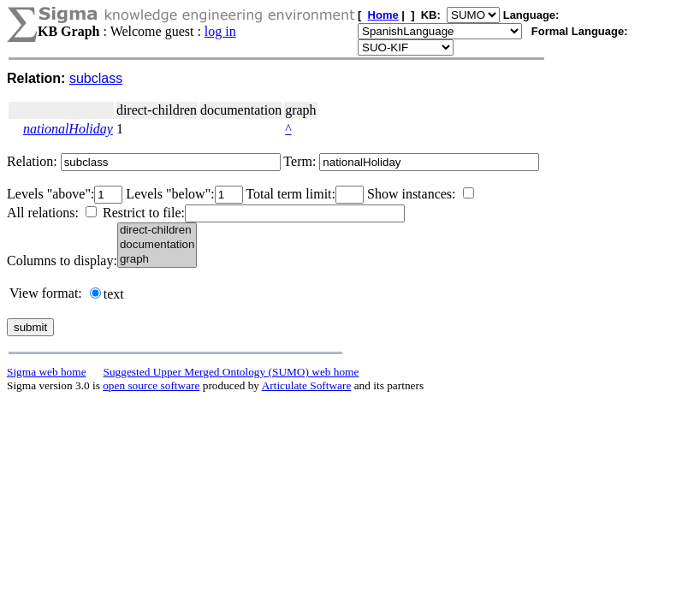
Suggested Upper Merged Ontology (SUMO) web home (231, 372)
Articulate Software (307, 385)
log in (220, 31)
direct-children (157, 231)
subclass (96, 78)
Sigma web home (47, 372)
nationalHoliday (68, 129)
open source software (151, 385)
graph (157, 260)
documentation (157, 245)
